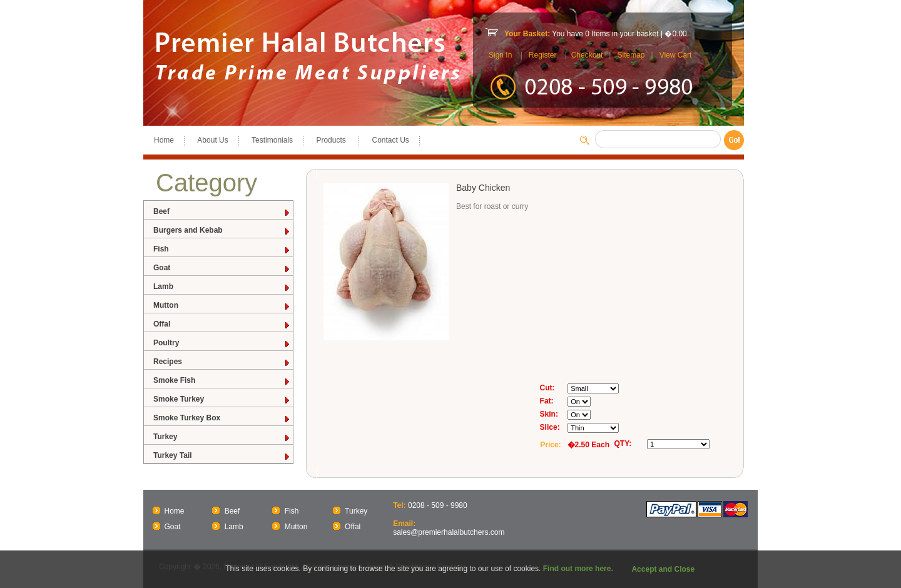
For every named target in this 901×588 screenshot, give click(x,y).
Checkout (587, 55)
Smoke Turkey (222, 399)
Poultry (222, 343)
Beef (222, 212)
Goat (222, 268)
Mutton (222, 306)
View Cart (676, 55)
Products (332, 140)
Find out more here (577, 569)
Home (164, 140)
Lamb (222, 287)
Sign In (500, 55)
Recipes (222, 362)
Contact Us (390, 140)
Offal (222, 324)
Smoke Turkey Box (222, 418)
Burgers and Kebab (222, 231)
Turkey (222, 437)
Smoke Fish (222, 381)
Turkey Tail (222, 456)
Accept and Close (663, 569)
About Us (212, 140)
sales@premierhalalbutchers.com (449, 532)
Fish (222, 249)
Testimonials (272, 140)
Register (543, 55)
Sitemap (631, 55)
